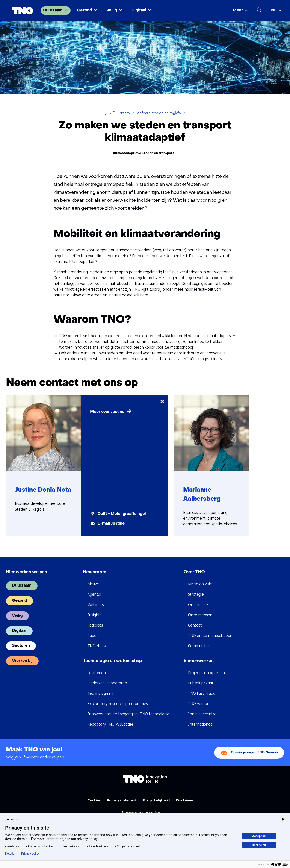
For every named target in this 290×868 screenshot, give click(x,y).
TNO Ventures (200, 704)
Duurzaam (53, 10)
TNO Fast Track (201, 694)
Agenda (94, 595)
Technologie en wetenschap (113, 661)
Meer (238, 10)
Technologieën (100, 694)
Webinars (96, 605)
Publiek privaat (201, 683)
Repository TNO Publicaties (111, 725)
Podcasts (95, 625)
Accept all (259, 836)
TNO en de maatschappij (210, 636)
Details (10, 854)
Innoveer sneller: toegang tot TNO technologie (128, 714)
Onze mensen (200, 615)
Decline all (259, 845)
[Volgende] (278, 383)
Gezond (85, 10)
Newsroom (95, 572)
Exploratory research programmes (118, 704)
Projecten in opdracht (207, 673)
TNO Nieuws (98, 646)
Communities (199, 646)
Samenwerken (199, 661)
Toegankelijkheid (156, 801)
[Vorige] (261, 383)
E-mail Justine (111, 524)
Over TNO (194, 572)
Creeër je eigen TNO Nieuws (254, 753)
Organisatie (198, 605)
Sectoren (21, 646)
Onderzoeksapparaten (107, 683)
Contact (195, 625)
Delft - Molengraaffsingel (122, 514)
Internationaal (201, 725)
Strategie (196, 595)
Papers (94, 636)
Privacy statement (122, 801)
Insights (94, 615)
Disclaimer (185, 801)
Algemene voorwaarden (140, 813)
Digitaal (139, 10)
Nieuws (94, 584)
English (12, 819)
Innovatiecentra (202, 714)
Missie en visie (200, 584)
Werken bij (22, 661)
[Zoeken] (259, 10)
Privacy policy (30, 854)
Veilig (112, 10)
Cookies (94, 801)
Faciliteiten (97, 673)
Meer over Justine (107, 412)
